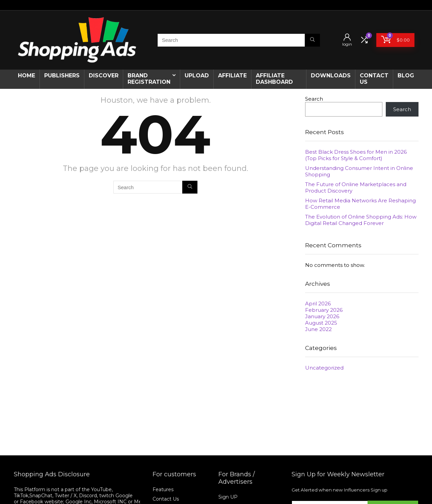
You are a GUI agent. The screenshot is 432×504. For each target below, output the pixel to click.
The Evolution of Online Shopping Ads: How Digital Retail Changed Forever (361, 220)
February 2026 (324, 310)
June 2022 (318, 329)
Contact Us (166, 499)
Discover (104, 75)
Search (314, 99)
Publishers (62, 75)
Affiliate (232, 75)
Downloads (331, 75)
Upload (197, 75)
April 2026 (318, 304)
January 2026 (322, 316)
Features (163, 489)
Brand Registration (149, 79)
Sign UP (228, 497)
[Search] (312, 40)
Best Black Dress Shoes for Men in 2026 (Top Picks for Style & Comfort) (356, 155)
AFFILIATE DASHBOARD (274, 79)
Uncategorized (324, 368)
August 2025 (321, 323)
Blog (406, 75)
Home (26, 75)
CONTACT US (374, 79)
